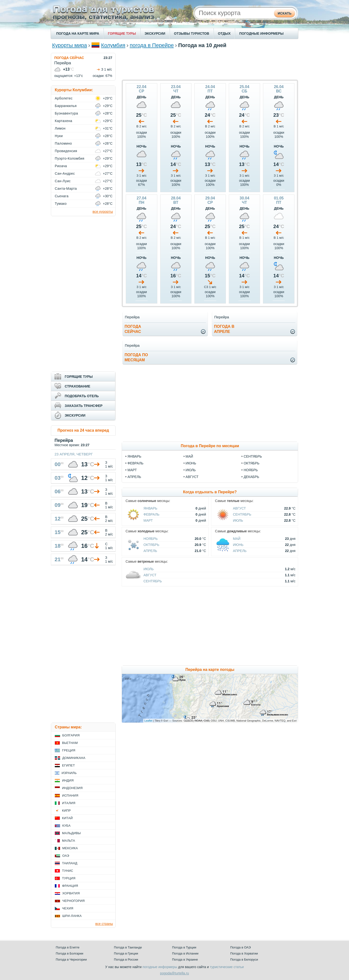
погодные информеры (160, 967)
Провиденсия (66, 151)
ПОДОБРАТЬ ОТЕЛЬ (82, 396)
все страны (104, 924)
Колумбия (113, 45)
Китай (67, 818)
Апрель (150, 551)
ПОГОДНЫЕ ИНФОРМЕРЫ (261, 33)
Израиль (69, 773)
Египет (68, 765)
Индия (68, 780)
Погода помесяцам (136, 357)
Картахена (63, 121)
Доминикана (74, 758)
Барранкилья (66, 106)
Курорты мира (70, 45)
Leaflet (148, 721)
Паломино (63, 143)
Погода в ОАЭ (240, 947)
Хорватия (71, 893)
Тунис (68, 871)
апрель (134, 477)
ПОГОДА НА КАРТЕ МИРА (78, 33)
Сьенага (62, 196)
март (132, 470)
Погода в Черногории (71, 959)
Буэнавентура (66, 113)
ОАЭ (66, 856)
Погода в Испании (185, 953)
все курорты (103, 211)
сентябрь (253, 456)
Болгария (71, 735)
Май (237, 539)
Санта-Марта (66, 189)
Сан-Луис (63, 181)
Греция (69, 750)
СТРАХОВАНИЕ (77, 386)
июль (191, 470)
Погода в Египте (68, 947)
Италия (69, 803)
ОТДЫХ (224, 33)
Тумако (61, 204)
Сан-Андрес (65, 173)
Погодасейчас (133, 329)
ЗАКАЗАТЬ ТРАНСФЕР (84, 406)
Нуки (59, 136)
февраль (135, 463)
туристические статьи (227, 967)
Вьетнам (70, 743)
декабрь (251, 477)
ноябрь (251, 470)
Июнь (238, 545)
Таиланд (70, 863)
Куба (66, 826)
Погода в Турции (184, 947)
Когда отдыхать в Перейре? (210, 492)
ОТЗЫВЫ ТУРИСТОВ (192, 33)
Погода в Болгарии (69, 953)
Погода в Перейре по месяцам (210, 446)
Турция (69, 878)
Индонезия (72, 788)
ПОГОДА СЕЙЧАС (69, 58)
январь (134, 456)
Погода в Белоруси (244, 959)
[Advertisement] (210, 64)
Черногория (74, 901)
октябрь (251, 463)
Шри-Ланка (72, 916)
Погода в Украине (185, 959)
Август (239, 508)
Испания (70, 795)
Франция (70, 886)
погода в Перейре (152, 45)
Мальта (69, 841)
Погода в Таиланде (128, 947)
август (192, 477)
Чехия (68, 908)
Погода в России (126, 959)
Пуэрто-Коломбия (70, 158)
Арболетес (64, 98)
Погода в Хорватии (244, 953)
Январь (150, 508)
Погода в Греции (126, 953)
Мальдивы (71, 833)
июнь (191, 463)
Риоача (61, 166)
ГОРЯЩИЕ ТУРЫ (122, 33)
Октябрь (151, 545)
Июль (238, 520)
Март (148, 520)
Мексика (70, 848)
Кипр (66, 811)
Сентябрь (242, 514)
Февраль (151, 514)
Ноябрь (151, 539)
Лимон (60, 128)
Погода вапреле (224, 329)
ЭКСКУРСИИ (155, 33)
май (189, 456)
